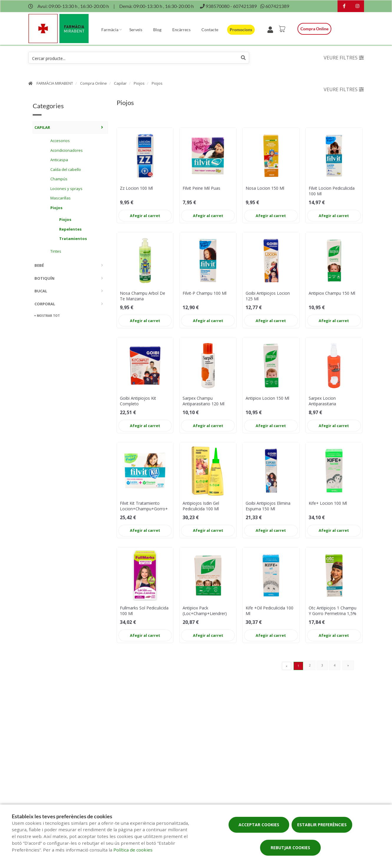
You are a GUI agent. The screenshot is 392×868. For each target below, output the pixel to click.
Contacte (210, 30)
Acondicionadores (67, 150)
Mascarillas (61, 198)
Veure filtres (344, 58)
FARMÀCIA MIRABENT (55, 83)
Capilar (120, 83)
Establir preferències (322, 825)
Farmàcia (110, 30)
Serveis (136, 30)
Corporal (45, 304)
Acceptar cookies (259, 825)
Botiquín (44, 278)
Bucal (41, 291)
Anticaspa (59, 160)
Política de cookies (133, 850)
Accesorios (60, 141)
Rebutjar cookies (290, 848)
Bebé (39, 265)
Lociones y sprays (66, 189)
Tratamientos (73, 239)
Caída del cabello (66, 169)
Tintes (56, 251)
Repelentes (70, 229)
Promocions (241, 30)
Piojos (139, 83)
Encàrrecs (181, 30)
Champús (59, 179)
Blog (157, 30)
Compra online (314, 29)
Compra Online (94, 83)
